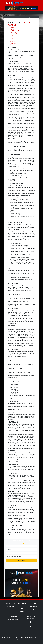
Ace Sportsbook (12, 634)
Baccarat (12, 28)
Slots (11, 40)
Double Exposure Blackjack (16, 31)
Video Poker (13, 45)
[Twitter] (30, 626)
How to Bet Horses (22, 607)
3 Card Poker (13, 43)
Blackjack (12, 29)
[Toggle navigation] (2, 12)
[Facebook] (30, 623)
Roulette (12, 39)
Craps (11, 35)
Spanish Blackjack (14, 34)
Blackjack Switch (14, 32)
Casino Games (33, 607)
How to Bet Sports (10, 607)
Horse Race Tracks (22, 612)
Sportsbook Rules (10, 610)
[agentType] (21, 557)
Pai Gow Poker (13, 37)
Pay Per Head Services (13, 620)
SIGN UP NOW (21, 560)
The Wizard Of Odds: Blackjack (27, 144)
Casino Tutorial (33, 610)
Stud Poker (12, 42)
